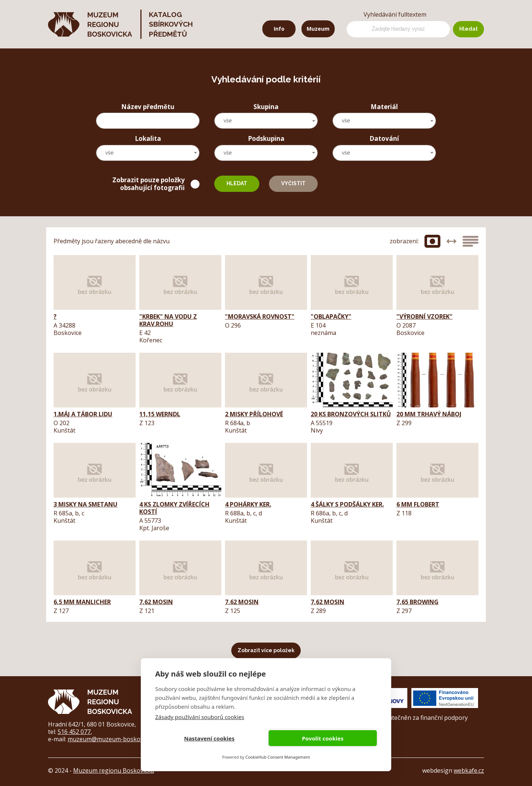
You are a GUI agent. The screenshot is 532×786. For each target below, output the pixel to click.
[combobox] (266, 121)
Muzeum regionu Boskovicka (114, 770)
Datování (384, 138)
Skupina (266, 107)
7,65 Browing (417, 602)
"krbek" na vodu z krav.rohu (168, 320)
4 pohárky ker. (248, 504)
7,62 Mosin (156, 602)
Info (279, 29)
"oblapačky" (331, 316)
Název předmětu (148, 107)
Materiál (384, 107)
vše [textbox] (228, 121)
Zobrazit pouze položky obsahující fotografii (149, 184)
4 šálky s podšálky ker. (347, 504)
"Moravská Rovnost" (260, 316)
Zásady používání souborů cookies (200, 717)
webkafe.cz (469, 770)
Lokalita (148, 138)
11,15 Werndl (160, 414)
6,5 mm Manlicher (82, 602)
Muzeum (318, 29)
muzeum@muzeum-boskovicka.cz (114, 739)
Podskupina (266, 138)
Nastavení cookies (209, 738)
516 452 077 (74, 732)
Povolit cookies (323, 738)
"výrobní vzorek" (424, 316)
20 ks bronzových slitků (351, 414)
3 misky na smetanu (86, 504)
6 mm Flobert (418, 504)
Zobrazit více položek (266, 650)
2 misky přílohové (254, 414)
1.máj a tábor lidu (83, 414)
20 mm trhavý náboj (429, 414)
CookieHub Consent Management (278, 757)
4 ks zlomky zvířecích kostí (174, 508)
